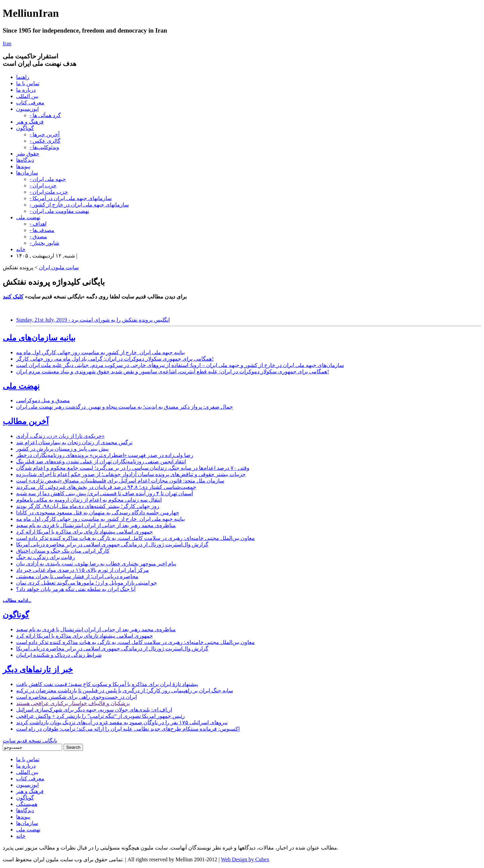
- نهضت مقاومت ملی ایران (59, 211)
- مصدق (38, 237)
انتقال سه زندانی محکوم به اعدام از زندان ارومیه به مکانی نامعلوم (89, 500)
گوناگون (25, 128)
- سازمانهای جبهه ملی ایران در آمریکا (71, 198)
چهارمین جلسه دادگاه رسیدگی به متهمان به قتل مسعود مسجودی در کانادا (98, 513)
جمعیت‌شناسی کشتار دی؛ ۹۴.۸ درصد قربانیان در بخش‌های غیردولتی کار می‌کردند (106, 487)
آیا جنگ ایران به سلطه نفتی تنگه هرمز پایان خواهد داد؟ (76, 589)
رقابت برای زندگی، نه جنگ (46, 557)
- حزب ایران (43, 186)
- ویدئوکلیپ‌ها (44, 147)
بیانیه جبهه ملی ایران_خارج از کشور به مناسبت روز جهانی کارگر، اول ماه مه (100, 352)
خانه (21, 249)
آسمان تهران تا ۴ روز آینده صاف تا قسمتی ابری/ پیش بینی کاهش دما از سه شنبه (105, 493)
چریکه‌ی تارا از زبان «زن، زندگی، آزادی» (60, 436)
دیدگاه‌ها (25, 160)
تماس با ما (28, 83)
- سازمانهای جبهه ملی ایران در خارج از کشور (79, 205)
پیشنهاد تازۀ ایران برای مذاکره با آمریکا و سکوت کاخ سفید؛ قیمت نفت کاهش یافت (107, 684)
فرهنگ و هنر (30, 122)
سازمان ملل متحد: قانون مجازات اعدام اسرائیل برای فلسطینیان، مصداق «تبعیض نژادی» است (120, 481)
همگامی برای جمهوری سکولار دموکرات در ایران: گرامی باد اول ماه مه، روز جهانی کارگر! (115, 359)
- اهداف (38, 224)
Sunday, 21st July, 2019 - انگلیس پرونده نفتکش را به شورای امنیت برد (93, 320)
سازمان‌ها (27, 173)
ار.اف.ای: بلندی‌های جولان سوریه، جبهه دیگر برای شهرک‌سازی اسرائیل (94, 710)
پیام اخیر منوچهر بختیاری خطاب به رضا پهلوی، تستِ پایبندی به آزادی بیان (96, 564)
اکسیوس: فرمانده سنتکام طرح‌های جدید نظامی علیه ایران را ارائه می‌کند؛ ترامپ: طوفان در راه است (128, 729)
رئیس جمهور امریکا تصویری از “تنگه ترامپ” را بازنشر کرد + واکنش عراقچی (100, 716)
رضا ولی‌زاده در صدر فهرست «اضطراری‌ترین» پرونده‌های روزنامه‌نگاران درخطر (105, 455)
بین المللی (27, 96)
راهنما (23, 77)
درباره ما (26, 90)
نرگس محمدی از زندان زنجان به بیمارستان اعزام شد (74, 442)
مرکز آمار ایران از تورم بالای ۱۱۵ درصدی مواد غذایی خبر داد (83, 570)
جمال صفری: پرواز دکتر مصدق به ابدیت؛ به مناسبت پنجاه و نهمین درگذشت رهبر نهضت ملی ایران (125, 407)
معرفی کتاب (30, 103)
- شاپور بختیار (44, 243)
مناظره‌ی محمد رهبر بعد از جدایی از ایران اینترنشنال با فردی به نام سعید (96, 525)
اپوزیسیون (27, 109)
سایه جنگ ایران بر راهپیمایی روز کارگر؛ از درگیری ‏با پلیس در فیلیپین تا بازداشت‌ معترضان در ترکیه (125, 691)
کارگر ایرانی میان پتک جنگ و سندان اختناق (63, 551)
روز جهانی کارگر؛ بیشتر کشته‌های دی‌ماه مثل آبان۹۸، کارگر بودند (88, 506)
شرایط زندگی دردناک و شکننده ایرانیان (59, 655)
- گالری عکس (45, 141)
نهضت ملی (28, 217)
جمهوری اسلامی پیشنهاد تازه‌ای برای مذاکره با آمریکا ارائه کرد (85, 532)
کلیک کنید (13, 297)
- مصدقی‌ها (42, 230)
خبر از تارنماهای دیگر (38, 670)
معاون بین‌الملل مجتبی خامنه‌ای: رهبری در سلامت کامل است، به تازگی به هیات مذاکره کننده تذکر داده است (135, 538)
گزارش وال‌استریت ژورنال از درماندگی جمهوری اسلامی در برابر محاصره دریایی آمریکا (112, 544)
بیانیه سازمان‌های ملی (39, 338)
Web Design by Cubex (245, 859)
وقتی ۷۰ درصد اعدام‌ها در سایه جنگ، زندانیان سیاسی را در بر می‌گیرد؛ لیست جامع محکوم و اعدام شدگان (133, 468)
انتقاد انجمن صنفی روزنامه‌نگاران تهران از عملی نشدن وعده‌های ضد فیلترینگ (101, 462)
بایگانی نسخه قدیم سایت (30, 741)
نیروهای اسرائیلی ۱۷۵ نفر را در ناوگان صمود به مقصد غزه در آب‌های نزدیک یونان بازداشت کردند (122, 722)
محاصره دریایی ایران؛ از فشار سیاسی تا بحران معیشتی (77, 576)
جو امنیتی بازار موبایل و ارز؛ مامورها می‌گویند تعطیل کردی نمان (87, 583)
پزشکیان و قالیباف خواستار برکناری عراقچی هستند (73, 703)
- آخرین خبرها (45, 134)
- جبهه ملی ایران (48, 179)
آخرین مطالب (26, 421)
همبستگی (27, 804)
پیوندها (23, 166)
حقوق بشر (28, 154)
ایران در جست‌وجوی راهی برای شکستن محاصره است (76, 697)
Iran (7, 43)
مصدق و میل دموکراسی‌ (43, 400)
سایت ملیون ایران (59, 267)
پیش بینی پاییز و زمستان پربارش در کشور (62, 449)
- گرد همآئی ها (45, 115)
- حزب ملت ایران (49, 192)
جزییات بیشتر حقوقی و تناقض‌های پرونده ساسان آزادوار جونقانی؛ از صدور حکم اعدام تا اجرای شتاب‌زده (131, 474)
